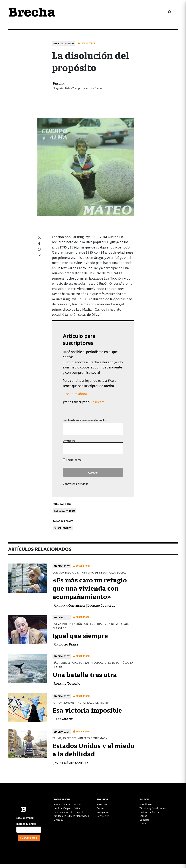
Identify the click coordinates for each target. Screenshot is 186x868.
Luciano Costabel (101, 605)
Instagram (102, 812)
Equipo (143, 816)
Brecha (59, 83)
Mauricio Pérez (66, 644)
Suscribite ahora (75, 394)
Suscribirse (145, 804)
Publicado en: (62, 504)
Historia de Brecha (149, 812)
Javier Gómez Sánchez (71, 762)
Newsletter (103, 816)
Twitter (101, 808)
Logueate (98, 402)
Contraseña (69, 441)
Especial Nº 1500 (64, 43)
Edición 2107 (62, 566)
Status (143, 823)
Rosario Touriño (67, 683)
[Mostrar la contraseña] (118, 448)
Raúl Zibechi (63, 719)
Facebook (102, 804)
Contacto (144, 820)
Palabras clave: (63, 521)
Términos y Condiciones (153, 808)
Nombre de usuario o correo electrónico (85, 420)
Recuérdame (72, 460)
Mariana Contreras (69, 605)
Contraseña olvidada (76, 484)
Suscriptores (63, 528)
